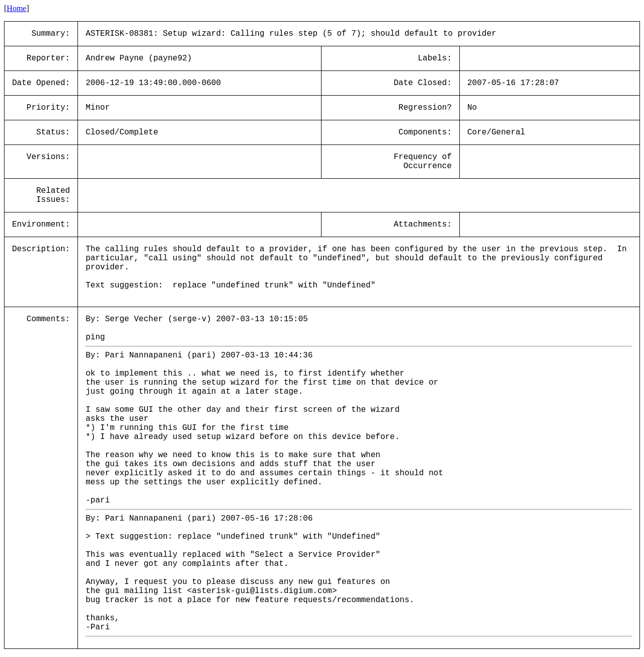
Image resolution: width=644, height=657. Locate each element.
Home (16, 8)
